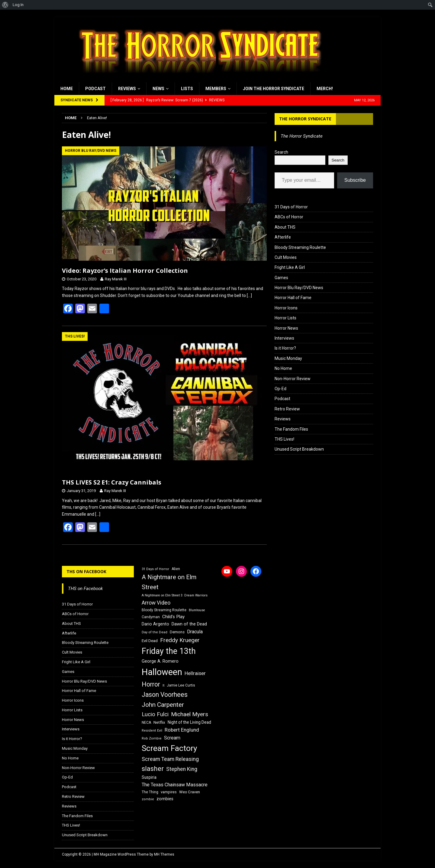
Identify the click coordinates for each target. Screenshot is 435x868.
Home (67, 89)
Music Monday (288, 358)
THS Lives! (284, 439)
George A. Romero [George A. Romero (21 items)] (160, 661)
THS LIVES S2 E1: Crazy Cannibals (112, 482)
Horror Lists (285, 318)
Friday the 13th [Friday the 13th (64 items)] (169, 651)
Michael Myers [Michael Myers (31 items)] (190, 714)
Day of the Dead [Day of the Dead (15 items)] (155, 632)
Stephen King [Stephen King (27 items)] (182, 769)
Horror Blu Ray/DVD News (299, 288)
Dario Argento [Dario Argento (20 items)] (155, 624)
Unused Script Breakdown (299, 449)
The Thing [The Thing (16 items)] (150, 792)
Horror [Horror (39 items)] (151, 684)
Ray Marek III (116, 279)
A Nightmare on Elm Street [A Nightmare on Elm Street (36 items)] (169, 582)
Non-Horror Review (293, 379)
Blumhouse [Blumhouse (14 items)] (197, 610)
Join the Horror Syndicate (274, 89)
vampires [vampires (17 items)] (169, 792)
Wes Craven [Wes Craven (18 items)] (190, 792)
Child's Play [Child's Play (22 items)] (173, 617)
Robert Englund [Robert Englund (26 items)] (182, 730)
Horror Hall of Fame (293, 298)
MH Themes (164, 854)
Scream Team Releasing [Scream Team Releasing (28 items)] (170, 759)
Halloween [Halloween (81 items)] (162, 672)
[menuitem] (5, 5)
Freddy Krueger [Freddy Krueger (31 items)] (180, 640)
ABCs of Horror (289, 217)
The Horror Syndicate (305, 119)
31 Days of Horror (291, 207)
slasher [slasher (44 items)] (153, 769)
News (158, 89)
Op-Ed (280, 389)
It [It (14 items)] (163, 685)
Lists (187, 89)
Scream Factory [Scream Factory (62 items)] (169, 748)
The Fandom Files (291, 429)
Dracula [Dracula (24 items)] (195, 632)
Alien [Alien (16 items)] (176, 569)
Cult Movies (286, 257)
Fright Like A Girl (290, 267)
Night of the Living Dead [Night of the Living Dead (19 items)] (189, 722)
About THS (285, 227)
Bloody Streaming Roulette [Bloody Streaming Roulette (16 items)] (164, 610)
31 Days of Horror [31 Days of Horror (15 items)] (155, 569)
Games (281, 278)
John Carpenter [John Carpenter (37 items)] (163, 705)
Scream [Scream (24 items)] (172, 738)
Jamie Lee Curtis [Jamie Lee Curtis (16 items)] (181, 685)
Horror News (286, 328)
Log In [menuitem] (18, 5)
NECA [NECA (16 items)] (146, 723)
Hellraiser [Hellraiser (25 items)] (195, 673)
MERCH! (325, 89)
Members (216, 89)
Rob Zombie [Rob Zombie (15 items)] (152, 738)
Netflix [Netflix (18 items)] (159, 722)
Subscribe (355, 180)
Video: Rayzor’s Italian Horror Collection (125, 271)
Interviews (284, 338)
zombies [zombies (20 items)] (165, 799)
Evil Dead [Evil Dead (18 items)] (150, 641)
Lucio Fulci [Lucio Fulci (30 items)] (155, 714)
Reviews (127, 89)
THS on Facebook (86, 571)
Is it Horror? (285, 348)
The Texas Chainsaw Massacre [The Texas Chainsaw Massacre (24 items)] (175, 785)
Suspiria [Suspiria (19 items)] (149, 777)
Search (281, 152)
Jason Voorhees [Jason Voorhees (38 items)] (165, 695)
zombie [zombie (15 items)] (148, 799)
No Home (283, 368)
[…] (249, 295)
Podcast (95, 89)
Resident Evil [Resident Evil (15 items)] (152, 731)
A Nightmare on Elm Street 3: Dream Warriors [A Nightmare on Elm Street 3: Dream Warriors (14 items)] (175, 595)
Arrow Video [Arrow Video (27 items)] (156, 603)
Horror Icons (286, 308)
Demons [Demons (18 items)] (177, 632)
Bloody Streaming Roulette (300, 247)
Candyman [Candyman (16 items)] (151, 617)
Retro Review (287, 409)
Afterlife (283, 237)
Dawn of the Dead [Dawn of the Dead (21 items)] (189, 624)
